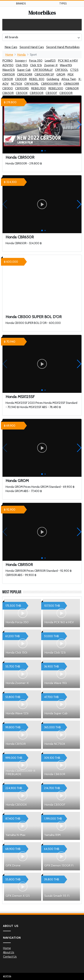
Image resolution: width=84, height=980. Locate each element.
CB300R (21, 79)
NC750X (16, 84)
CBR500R (37, 93)
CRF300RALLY (43, 70)
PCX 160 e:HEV (68, 61)
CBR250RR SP (44, 74)
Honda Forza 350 (17, 622)
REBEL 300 (37, 79)
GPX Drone (13, 865)
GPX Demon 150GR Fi (59, 865)
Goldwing (53, 79)
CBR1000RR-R (51, 84)
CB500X (22, 93)
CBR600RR (71, 84)
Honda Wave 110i (56, 683)
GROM (61, 74)
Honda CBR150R (19, 565)
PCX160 (7, 61)
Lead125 (50, 61)
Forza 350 (36, 61)
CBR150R (9, 74)
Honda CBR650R (20, 237)
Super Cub (24, 70)
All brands (12, 37)
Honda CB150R (16, 744)
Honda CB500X (16, 805)
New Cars (11, 47)
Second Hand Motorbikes (63, 47)
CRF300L (61, 70)
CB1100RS (22, 88)
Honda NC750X (55, 744)
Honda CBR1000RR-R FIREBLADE (20, 773)
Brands (21, 3)
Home (9, 55)
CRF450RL (32, 84)
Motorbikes (42, 13)
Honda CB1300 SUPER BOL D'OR (34, 317)
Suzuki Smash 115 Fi (57, 896)
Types (63, 3)
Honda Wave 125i (17, 713)
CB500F (51, 93)
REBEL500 (56, 88)
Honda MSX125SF (20, 397)
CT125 (74, 70)
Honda (21, 55)
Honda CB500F (55, 805)
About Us (9, 952)
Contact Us (10, 957)
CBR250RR (25, 74)
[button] (79, 125)
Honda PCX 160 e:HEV (59, 622)
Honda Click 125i (55, 653)
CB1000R (66, 93)
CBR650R (72, 88)
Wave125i (9, 70)
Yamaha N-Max (16, 835)
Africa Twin (69, 79)
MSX (70, 74)
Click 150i (22, 65)
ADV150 (8, 65)
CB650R (8, 93)
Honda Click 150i (16, 653)
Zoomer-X (51, 65)
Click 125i (36, 65)
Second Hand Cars (32, 47)
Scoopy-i (21, 61)
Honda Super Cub (56, 713)
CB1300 (8, 88)
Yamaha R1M (52, 835)
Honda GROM (17, 481)
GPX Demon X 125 (18, 896)
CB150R (8, 79)
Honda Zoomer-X (17, 683)
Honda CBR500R (20, 157)
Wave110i (66, 65)
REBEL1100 (39, 88)
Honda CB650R (55, 774)
